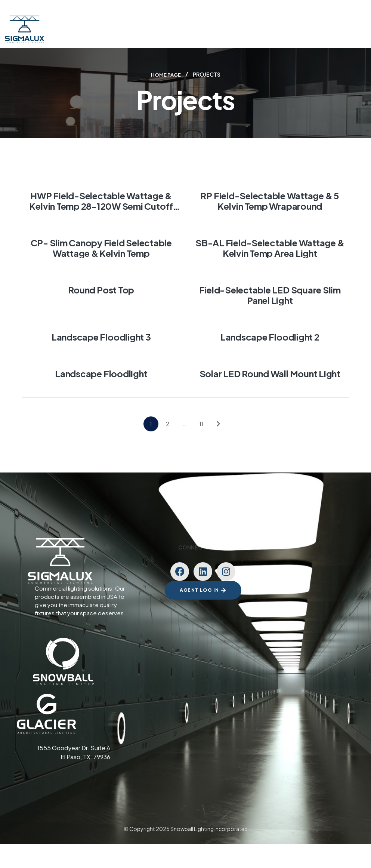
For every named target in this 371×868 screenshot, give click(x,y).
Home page (166, 74)
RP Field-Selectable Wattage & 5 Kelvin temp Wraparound (270, 200)
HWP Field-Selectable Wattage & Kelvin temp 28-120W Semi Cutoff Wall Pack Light (101, 206)
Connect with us (203, 547)
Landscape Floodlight (101, 373)
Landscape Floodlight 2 (270, 336)
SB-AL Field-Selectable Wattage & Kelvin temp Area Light (270, 247)
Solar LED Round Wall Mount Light (270, 373)
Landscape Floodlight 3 (101, 336)
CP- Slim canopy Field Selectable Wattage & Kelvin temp (101, 247)
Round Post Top (101, 289)
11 (201, 423)
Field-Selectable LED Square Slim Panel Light (270, 295)
